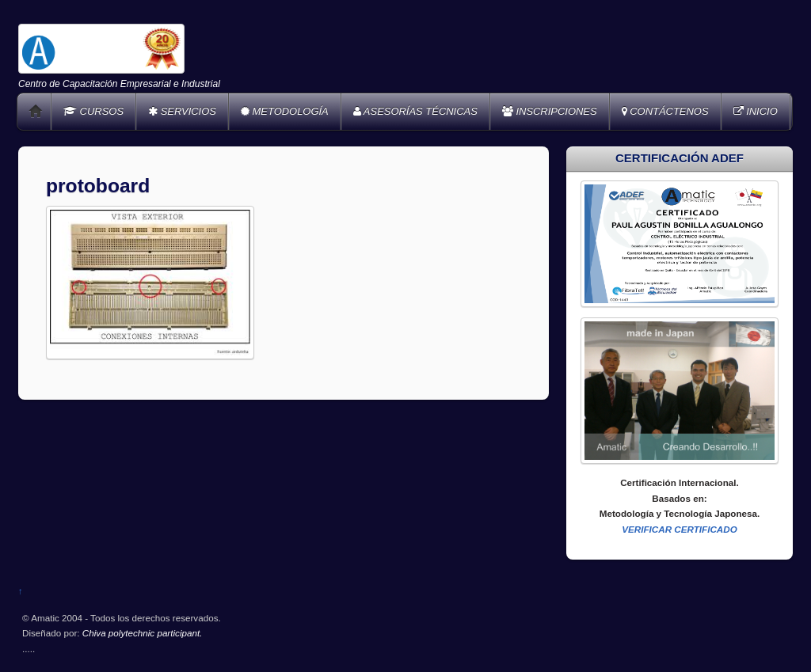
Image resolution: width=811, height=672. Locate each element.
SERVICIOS (182, 111)
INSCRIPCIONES (550, 111)
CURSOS (93, 111)
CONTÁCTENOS (665, 111)
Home (36, 112)
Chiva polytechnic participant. (143, 633)
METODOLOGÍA (285, 111)
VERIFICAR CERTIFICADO (680, 529)
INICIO (756, 111)
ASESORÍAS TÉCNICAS (415, 111)
